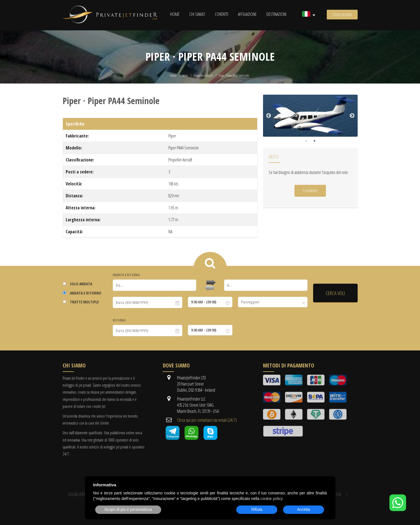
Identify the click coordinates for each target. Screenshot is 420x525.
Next (352, 116)
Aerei (185, 76)
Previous (269, 116)
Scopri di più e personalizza (128, 509)
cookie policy (272, 499)
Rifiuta (257, 509)
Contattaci (310, 190)
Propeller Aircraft (203, 76)
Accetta (304, 509)
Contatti (222, 14)
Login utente (79, 494)
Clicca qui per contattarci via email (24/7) (207, 420)
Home (175, 14)
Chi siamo (197, 14)
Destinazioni (276, 14)
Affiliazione (247, 14)
